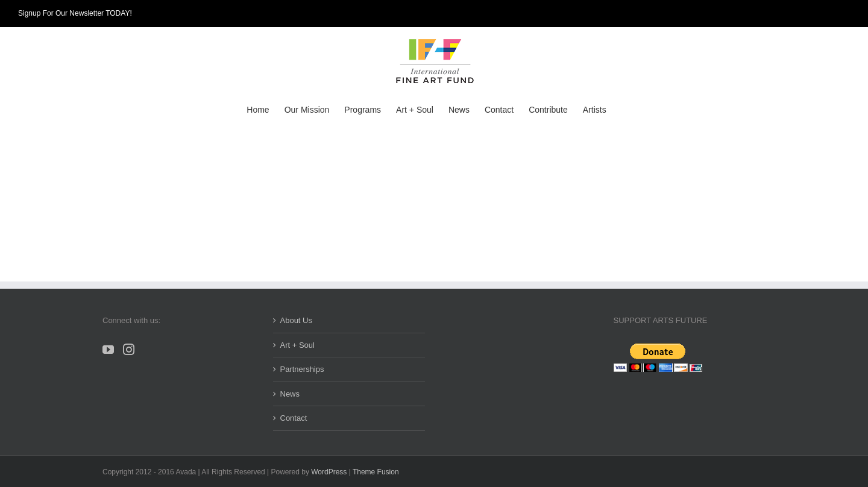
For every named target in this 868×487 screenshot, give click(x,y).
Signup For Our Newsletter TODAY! (75, 13)
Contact (294, 418)
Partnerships (302, 369)
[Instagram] (129, 349)
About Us (296, 320)
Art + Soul (297, 345)
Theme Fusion (376, 472)
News (290, 394)
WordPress (329, 472)
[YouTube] (108, 349)
